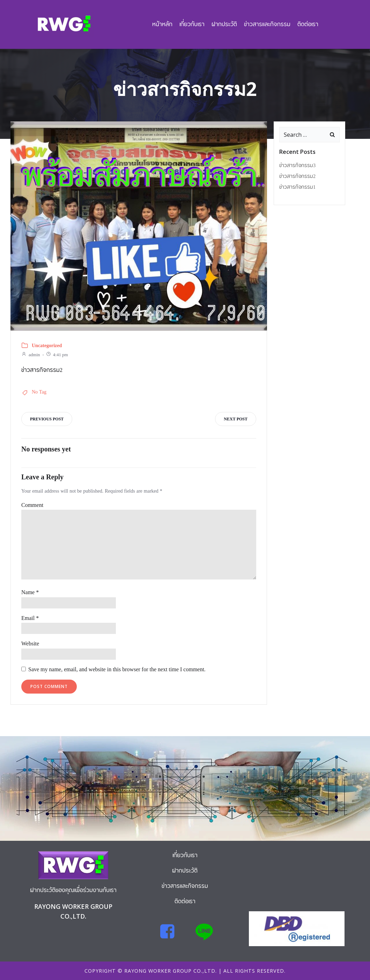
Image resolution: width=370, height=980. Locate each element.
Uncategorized (47, 346)
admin (31, 355)
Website (30, 644)
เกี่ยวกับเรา (192, 24)
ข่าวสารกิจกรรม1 (297, 187)
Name (30, 593)
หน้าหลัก (162, 24)
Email (30, 619)
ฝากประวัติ (224, 24)
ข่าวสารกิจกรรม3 (297, 166)
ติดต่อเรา (308, 24)
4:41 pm (57, 355)
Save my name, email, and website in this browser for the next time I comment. (117, 669)
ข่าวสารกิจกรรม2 (297, 177)
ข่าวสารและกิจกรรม (267, 24)
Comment (32, 506)
